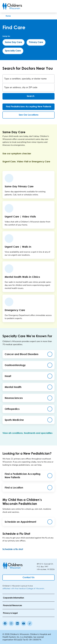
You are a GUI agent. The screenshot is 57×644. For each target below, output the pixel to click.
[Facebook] (5, 623)
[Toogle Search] (46, 6)
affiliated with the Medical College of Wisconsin (23, 588)
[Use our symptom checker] (19, 154)
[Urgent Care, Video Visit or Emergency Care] (28, 162)
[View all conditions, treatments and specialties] (27, 435)
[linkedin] (17, 623)
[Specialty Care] (13, 51)
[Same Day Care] (14, 42)
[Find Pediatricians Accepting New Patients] (28, 107)
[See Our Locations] (28, 115)
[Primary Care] (36, 42)
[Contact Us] (28, 578)
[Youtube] (24, 623)
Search (28, 96)
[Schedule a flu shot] (15, 549)
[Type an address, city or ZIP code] (28, 87)
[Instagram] (11, 623)
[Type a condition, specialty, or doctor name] (28, 79)
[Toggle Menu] (52, 6)
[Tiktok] (30, 623)
